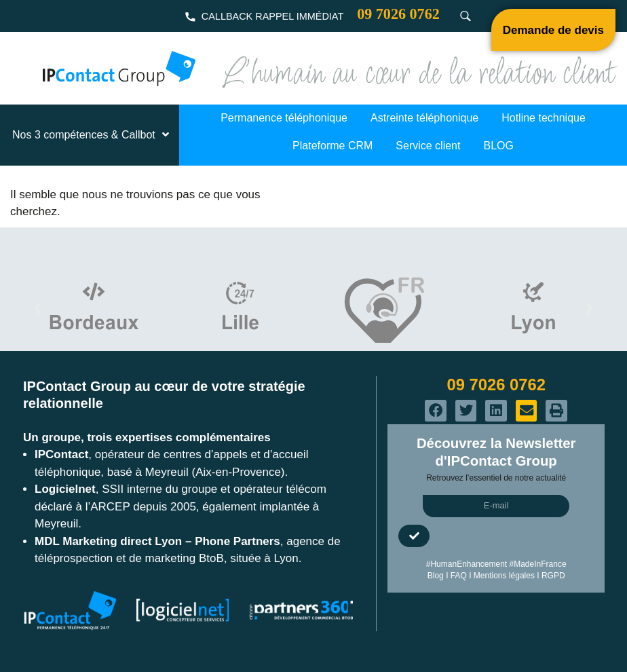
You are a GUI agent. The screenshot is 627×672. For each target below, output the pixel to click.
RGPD (553, 576)
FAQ (459, 576)
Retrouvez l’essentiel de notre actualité (496, 478)
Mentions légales (504, 576)
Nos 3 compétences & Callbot (92, 135)
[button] (37, 309)
